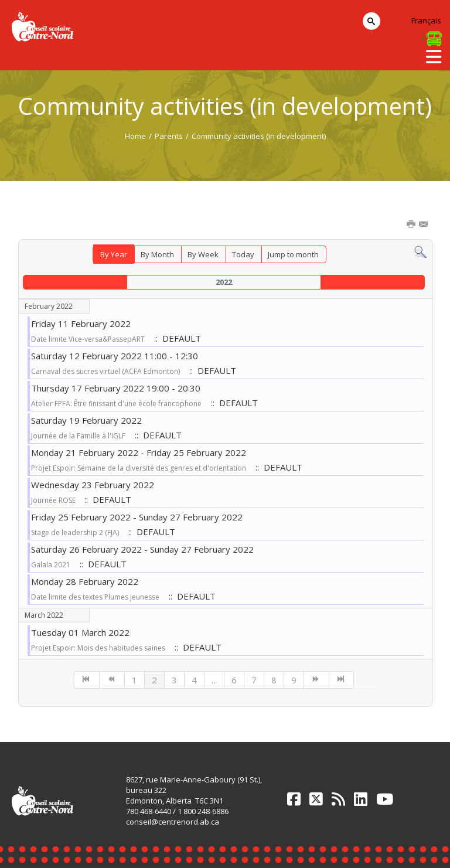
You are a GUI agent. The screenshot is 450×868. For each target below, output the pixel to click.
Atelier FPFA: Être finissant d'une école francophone (116, 404)
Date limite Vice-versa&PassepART (88, 339)
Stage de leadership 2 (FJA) (75, 532)
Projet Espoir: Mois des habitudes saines (98, 648)
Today (243, 254)
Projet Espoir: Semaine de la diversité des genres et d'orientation (139, 468)
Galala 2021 (51, 565)
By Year (114, 254)
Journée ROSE (54, 500)
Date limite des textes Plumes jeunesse (95, 597)
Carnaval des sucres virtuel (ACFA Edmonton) (105, 371)
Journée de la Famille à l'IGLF (78, 436)
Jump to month (293, 254)
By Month (157, 254)
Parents (169, 136)
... (214, 680)
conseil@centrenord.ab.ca (173, 822)
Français (426, 21)
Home (135, 136)
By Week (203, 254)
